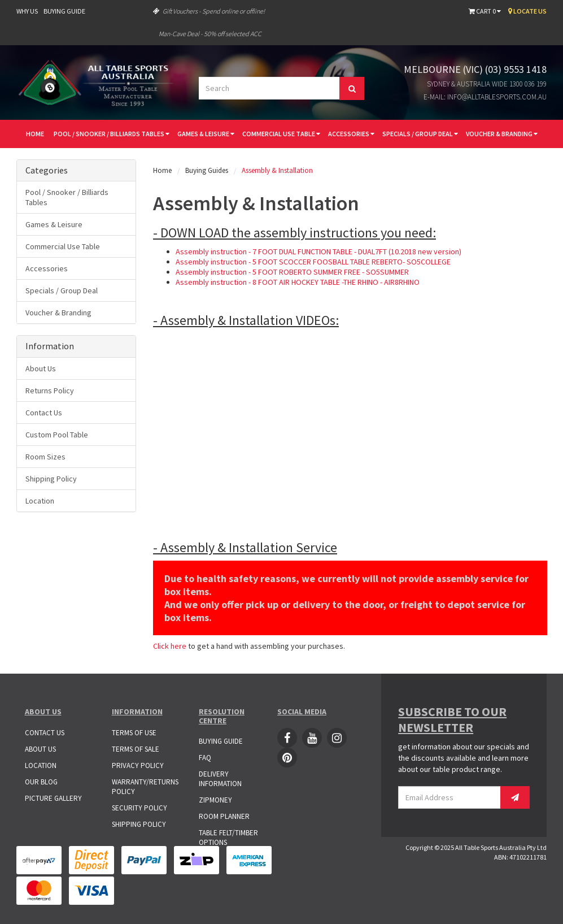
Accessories (351, 134)
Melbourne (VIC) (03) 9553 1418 (475, 69)
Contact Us (44, 413)
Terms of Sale (136, 749)
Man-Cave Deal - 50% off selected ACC (210, 34)
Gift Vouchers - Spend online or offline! (209, 11)
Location (40, 501)
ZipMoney (215, 800)
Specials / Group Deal (420, 134)
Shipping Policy (51, 479)
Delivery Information (220, 779)
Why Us (27, 11)
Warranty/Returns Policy (145, 787)
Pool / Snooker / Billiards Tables (112, 134)
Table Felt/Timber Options (228, 838)
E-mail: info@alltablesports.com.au (485, 97)
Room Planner (224, 816)
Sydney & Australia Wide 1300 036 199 (487, 84)
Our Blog (41, 782)
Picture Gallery (53, 798)
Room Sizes (45, 457)
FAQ (205, 758)
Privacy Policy (138, 765)
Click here (170, 646)
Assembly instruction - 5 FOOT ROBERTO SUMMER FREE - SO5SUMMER (292, 272)
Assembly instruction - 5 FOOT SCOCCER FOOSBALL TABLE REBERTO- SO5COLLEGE (313, 262)
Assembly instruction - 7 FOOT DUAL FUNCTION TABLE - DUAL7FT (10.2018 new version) (318, 251)
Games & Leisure (206, 134)
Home (35, 134)
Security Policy (139, 808)
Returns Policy (50, 391)
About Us (41, 368)
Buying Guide (64, 11)
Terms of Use (134, 733)
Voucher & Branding (502, 134)
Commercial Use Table (281, 134)
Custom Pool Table (57, 435)
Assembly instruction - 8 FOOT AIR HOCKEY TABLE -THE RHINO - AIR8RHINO (298, 282)
